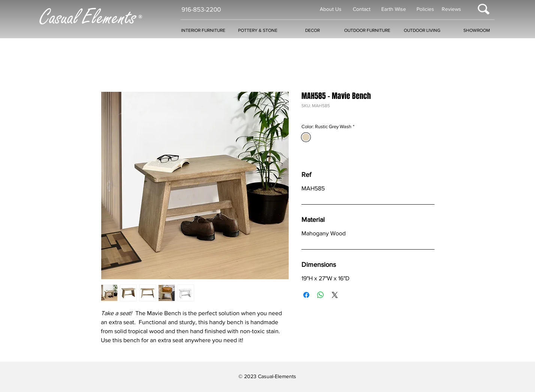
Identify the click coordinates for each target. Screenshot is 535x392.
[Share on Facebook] (306, 295)
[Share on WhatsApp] (321, 295)
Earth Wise (394, 9)
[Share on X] (335, 295)
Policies (425, 9)
